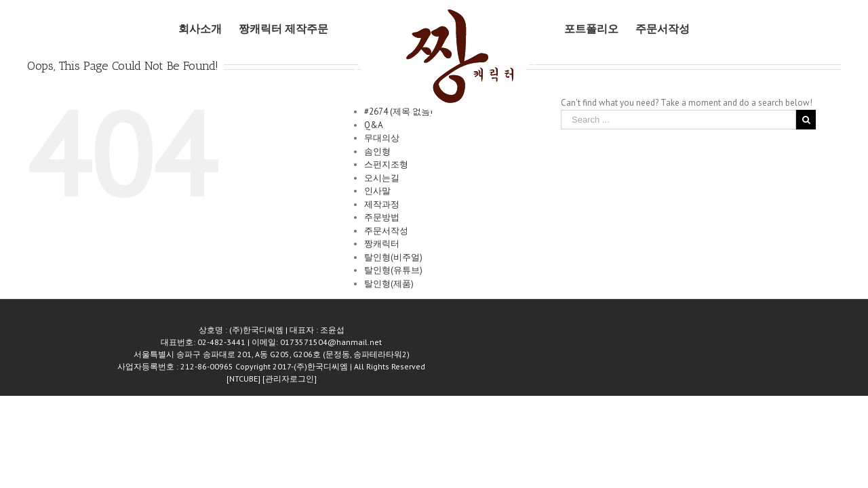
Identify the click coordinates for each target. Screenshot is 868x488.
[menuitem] (191, 28)
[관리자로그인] (290, 379)
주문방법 (382, 217)
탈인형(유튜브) (393, 270)
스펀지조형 (386, 164)
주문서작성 (386, 231)
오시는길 (382, 178)
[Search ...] (678, 120)
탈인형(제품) (389, 284)
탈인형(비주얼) (393, 257)
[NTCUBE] (244, 379)
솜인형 (377, 151)
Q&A (374, 125)
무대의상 (382, 138)
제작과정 (382, 204)
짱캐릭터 (382, 244)
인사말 (377, 191)
